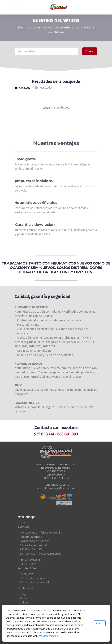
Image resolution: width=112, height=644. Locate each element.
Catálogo (25, 88)
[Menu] (18, 7)
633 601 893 (68, 434)
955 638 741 (44, 434)
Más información (48, 636)
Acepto (100, 623)
